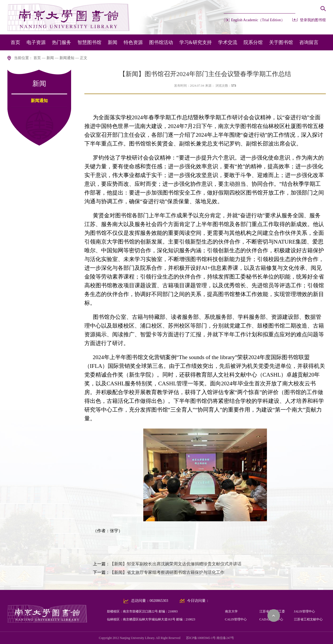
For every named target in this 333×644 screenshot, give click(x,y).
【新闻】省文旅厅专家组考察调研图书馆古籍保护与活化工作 (167, 572)
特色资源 (133, 42)
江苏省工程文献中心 (308, 619)
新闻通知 (67, 58)
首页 (15, 42)
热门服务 (62, 42)
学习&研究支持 (196, 42)
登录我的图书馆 (313, 20)
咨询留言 (309, 42)
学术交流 (228, 42)
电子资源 (36, 42)
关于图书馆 (281, 42)
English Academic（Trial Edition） (258, 20)
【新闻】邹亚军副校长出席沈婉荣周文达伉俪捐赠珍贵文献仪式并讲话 (176, 564)
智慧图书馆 (89, 42)
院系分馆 (253, 42)
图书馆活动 (161, 42)
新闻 (113, 42)
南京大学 (231, 611)
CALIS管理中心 (236, 619)
